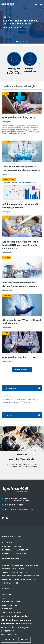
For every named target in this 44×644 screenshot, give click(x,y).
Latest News (8, 609)
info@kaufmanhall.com (22, 510)
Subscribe (7, 595)
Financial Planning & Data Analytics (19, 579)
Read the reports (12, 27)
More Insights (22, 370)
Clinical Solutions (11, 583)
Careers (9, 415)
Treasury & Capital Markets (15, 572)
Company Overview (11, 602)
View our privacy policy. (9, 634)
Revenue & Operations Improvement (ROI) (21, 576)
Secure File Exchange (12, 612)
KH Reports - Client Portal (14, 554)
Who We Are (11, 388)
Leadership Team (10, 605)
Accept (25, 640)
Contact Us (22, 474)
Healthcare (8, 543)
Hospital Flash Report (13, 546)
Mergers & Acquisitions (13, 569)
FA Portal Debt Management (15, 550)
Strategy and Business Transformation (21, 565)
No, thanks (10, 640)
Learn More (7, 407)
